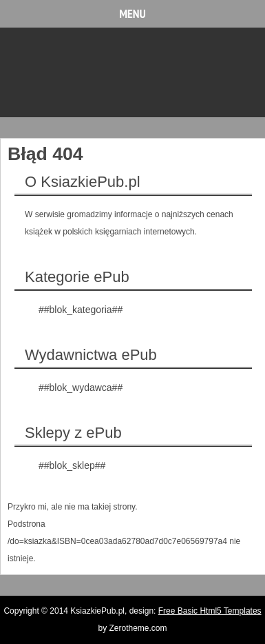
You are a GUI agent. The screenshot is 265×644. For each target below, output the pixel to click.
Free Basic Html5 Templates (210, 611)
